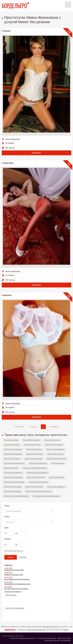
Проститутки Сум (58, 463)
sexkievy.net (10, 630)
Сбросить (23, 557)
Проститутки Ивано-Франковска (35, 468)
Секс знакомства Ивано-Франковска (47, 496)
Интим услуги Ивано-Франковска (16, 496)
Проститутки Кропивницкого (37, 473)
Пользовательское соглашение (57, 640)
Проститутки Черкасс (12, 459)
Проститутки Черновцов (38, 463)
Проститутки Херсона (56, 454)
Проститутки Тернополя (36, 477)
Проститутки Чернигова (33, 459)
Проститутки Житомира (54, 445)
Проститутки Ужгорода (13, 487)
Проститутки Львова (34, 449)
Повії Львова (11, 595)
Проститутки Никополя (34, 487)
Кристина (9, 163)
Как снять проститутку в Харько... (17, 589)
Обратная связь (64, 638)
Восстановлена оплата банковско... (17, 579)
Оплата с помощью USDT (14, 575)
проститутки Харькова (15, 608)
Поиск (11, 557)
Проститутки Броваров (13, 491)
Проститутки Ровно (11, 468)
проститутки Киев (50, 627)
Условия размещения (47, 638)
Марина (8, 295)
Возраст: (8, 539)
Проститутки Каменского (13, 473)
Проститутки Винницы (32, 445)
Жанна (7, 31)
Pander (65, 630)
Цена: (7, 528)
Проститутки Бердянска (56, 487)
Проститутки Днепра (12, 445)
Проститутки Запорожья (13, 449)
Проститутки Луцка (57, 477)
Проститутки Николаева (13, 454)
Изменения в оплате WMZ (14, 570)
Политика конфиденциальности (23, 638)
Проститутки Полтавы (35, 454)
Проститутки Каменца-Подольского (39, 491)
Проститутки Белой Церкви (14, 482)
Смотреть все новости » (13, 592)
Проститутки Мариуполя (55, 449)
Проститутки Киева (11, 440)
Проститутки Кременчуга (13, 477)
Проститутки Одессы (52, 440)
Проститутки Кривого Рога (56, 459)
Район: (7, 517)
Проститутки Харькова (31, 440)
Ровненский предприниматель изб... (18, 584)
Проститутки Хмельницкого (14, 463)
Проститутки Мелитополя (38, 482)
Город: (7, 506)
